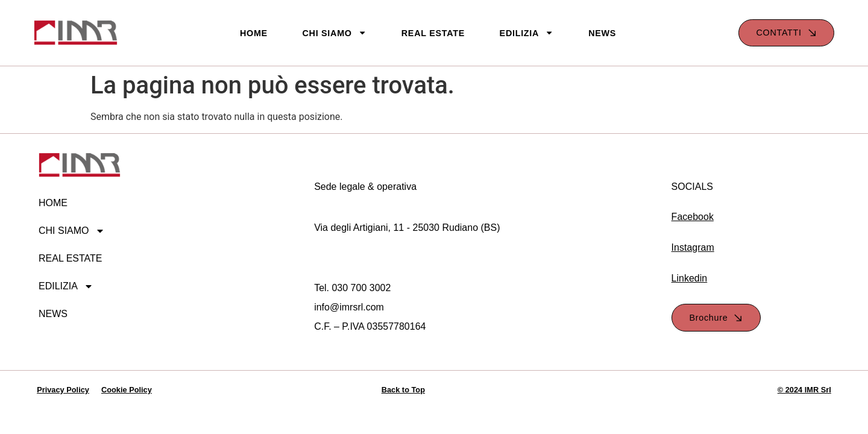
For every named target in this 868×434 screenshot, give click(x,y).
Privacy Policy (63, 390)
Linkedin (690, 278)
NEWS (602, 33)
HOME (254, 33)
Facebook (693, 217)
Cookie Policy (127, 390)
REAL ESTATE (433, 33)
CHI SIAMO (334, 33)
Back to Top (403, 390)
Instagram (693, 247)
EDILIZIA (527, 33)
